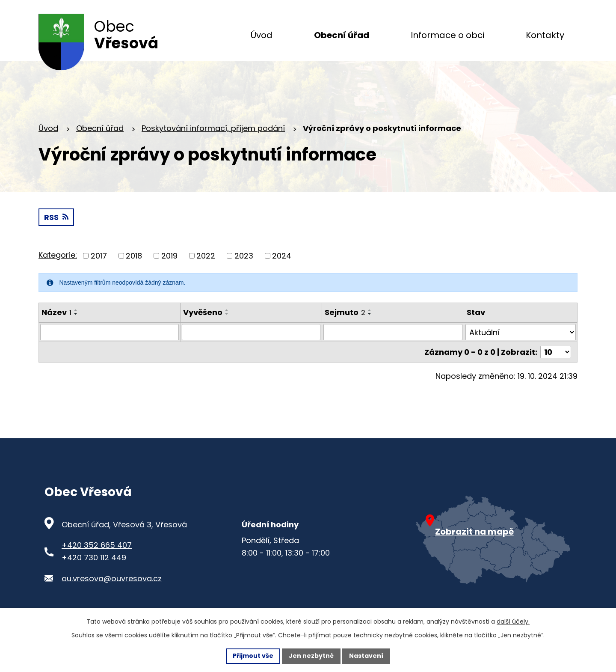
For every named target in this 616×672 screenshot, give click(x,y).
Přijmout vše (253, 656)
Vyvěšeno (203, 312)
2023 (244, 256)
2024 (282, 256)
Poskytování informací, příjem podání (213, 128)
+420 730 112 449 (94, 558)
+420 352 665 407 (97, 545)
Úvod (48, 128)
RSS (56, 217)
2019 (169, 256)
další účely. (513, 621)
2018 (134, 256)
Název (56, 312)
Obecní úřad (100, 128)
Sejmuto (345, 312)
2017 (99, 256)
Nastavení (366, 656)
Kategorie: (58, 255)
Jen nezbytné (311, 656)
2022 (206, 256)
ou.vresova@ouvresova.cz (112, 578)
